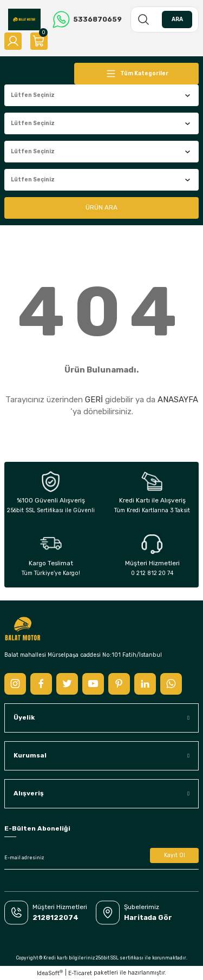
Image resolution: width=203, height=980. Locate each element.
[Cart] (39, 41)
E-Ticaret (80, 973)
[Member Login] (13, 41)
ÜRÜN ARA (101, 207)
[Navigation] (136, 74)
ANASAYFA (178, 400)
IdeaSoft (50, 973)
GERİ (94, 400)
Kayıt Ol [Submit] (175, 855)
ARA (177, 19)
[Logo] (24, 19)
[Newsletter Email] (101, 858)
